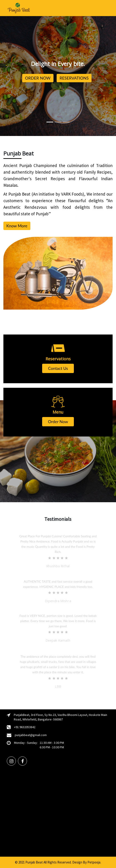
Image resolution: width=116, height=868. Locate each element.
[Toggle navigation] (107, 8)
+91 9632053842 (25, 727)
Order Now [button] (58, 422)
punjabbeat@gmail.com (31, 735)
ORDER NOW (38, 78)
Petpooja (94, 862)
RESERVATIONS (74, 78)
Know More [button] (17, 226)
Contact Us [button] (58, 368)
